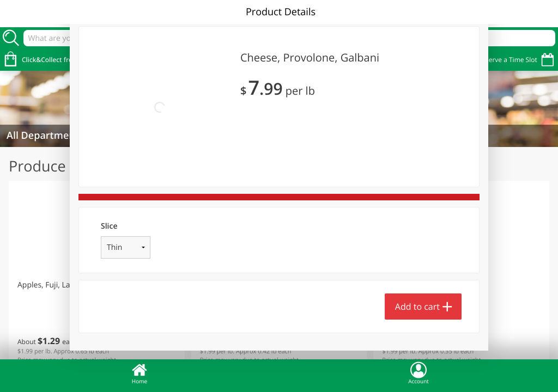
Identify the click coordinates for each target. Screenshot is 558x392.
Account (418, 373)
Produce (37, 166)
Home (139, 373)
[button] (97, 277)
